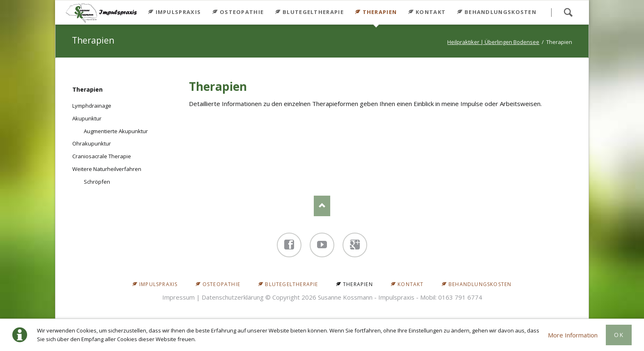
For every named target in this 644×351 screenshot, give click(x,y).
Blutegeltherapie (313, 12)
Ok (619, 335)
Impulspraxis (178, 12)
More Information (573, 335)
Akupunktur (87, 118)
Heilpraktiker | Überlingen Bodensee (493, 42)
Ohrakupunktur (92, 143)
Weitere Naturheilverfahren (107, 169)
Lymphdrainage (92, 106)
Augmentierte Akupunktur (116, 131)
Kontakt (431, 12)
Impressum (178, 297)
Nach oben (322, 206)
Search (568, 12)
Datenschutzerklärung (233, 297)
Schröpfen (97, 182)
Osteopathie (242, 12)
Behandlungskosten (500, 12)
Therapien (87, 89)
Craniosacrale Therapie (102, 156)
